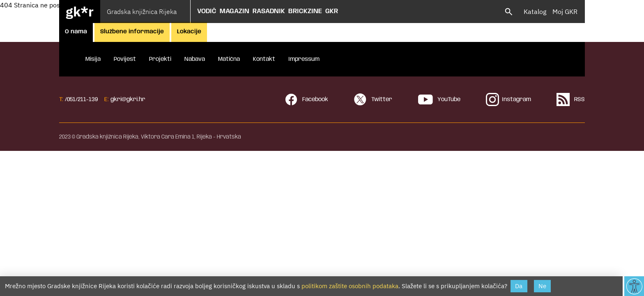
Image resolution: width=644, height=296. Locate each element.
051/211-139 (82, 99)
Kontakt (264, 59)
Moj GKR (565, 12)
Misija (93, 59)
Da (519, 286)
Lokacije (189, 32)
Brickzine (305, 11)
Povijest (125, 59)
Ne (542, 286)
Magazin (235, 11)
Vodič (207, 11)
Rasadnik (269, 11)
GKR (332, 11)
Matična (229, 59)
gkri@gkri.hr (128, 99)
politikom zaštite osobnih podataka (350, 286)
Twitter (373, 99)
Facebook (306, 99)
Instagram (508, 99)
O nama (76, 32)
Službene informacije (132, 32)
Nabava (195, 59)
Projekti (160, 59)
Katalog (535, 12)
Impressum (304, 59)
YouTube (439, 99)
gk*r (80, 12)
